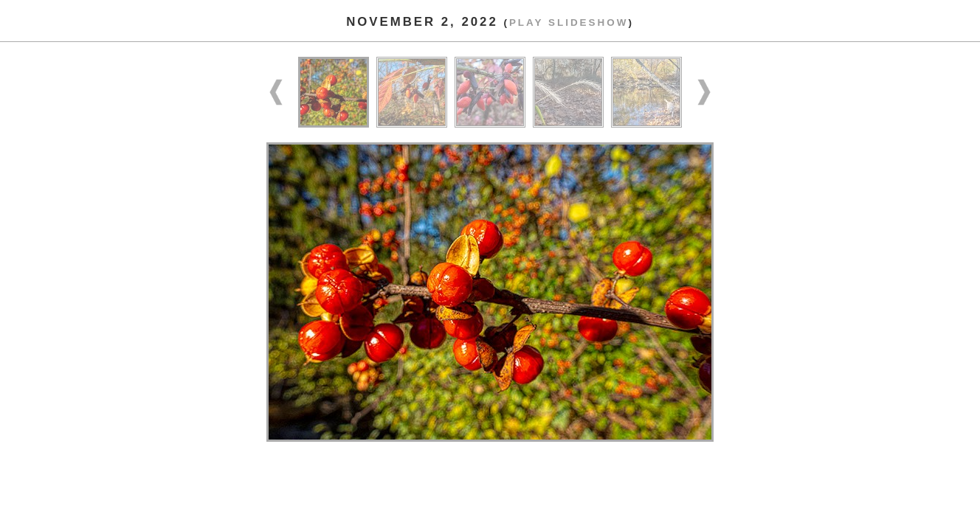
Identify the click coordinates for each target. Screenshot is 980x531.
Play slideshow (569, 22)
